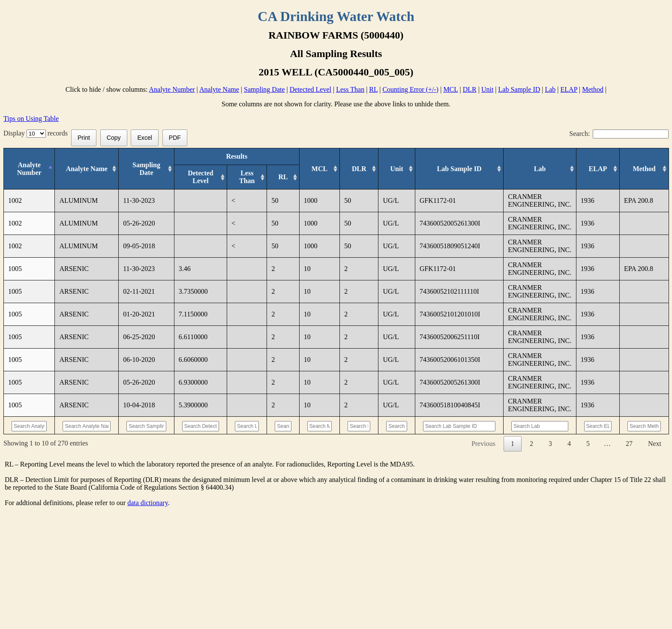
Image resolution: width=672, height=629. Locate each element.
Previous (483, 521)
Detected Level (310, 89)
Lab (550, 89)
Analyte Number (172, 89)
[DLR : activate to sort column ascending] (371, 169)
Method (593, 89)
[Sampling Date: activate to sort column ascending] (149, 169)
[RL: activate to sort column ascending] (288, 177)
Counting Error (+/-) (410, 89)
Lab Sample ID (519, 89)
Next (655, 521)
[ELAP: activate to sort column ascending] (597, 169)
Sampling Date (264, 89)
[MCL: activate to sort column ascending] (329, 169)
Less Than (350, 89)
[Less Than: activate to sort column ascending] (247, 177)
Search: (619, 134)
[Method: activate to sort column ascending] (645, 169)
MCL (450, 89)
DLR (470, 89)
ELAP (569, 89)
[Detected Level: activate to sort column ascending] (200, 177)
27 (629, 521)
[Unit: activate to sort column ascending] (413, 169)
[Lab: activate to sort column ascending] (540, 169)
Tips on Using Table (31, 119)
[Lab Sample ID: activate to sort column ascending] (469, 169)
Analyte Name (219, 89)
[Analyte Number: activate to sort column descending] (29, 169)
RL (373, 89)
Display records (37, 133)
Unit (487, 89)
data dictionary (147, 580)
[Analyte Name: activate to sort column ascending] (88, 169)
